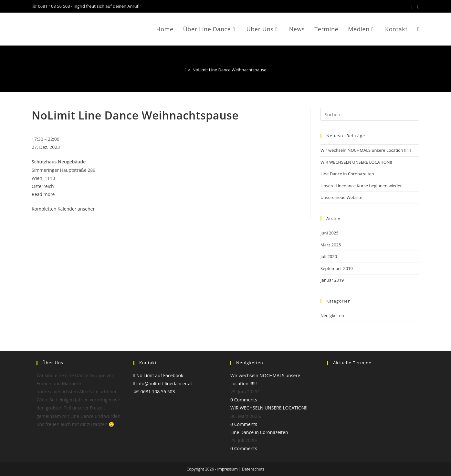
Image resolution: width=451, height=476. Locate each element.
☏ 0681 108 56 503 (154, 392)
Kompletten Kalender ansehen (64, 209)
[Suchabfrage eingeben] (370, 114)
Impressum (227, 469)
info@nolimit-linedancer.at (163, 383)
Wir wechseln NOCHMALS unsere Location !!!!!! (366, 150)
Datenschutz (253, 469)
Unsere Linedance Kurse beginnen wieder (361, 186)
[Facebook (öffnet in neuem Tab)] (413, 6)
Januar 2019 (332, 280)
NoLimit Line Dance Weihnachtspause (230, 70)
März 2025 (331, 245)
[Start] (186, 70)
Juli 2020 (329, 256)
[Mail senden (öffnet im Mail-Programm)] (417, 6)
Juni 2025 (330, 233)
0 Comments (244, 400)
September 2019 (337, 268)
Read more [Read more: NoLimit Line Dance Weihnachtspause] (43, 194)
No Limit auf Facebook (158, 375)
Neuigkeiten (332, 316)
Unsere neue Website (341, 197)
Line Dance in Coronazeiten (347, 174)
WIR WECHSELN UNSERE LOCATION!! (356, 162)
